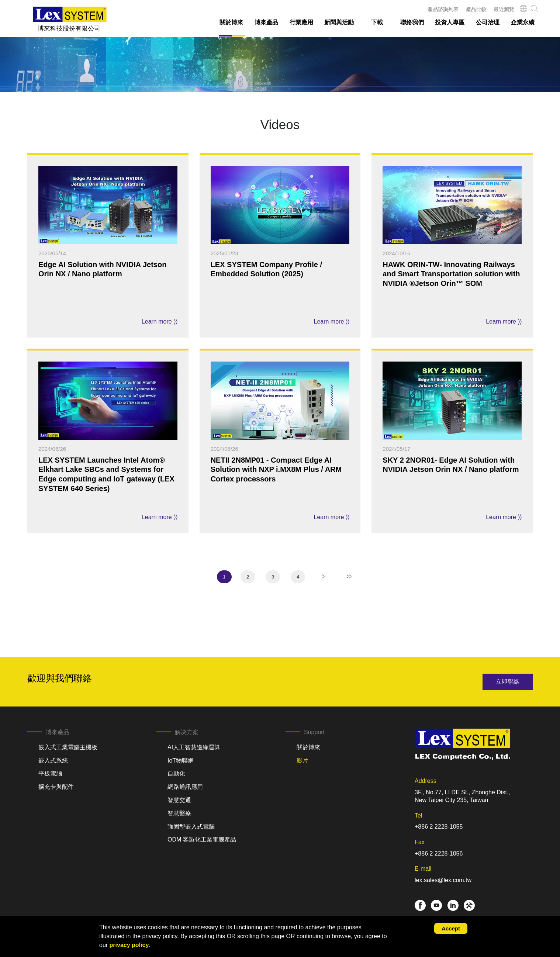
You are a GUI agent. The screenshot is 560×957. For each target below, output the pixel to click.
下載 (377, 22)
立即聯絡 (508, 682)
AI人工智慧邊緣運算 (194, 747)
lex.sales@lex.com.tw (443, 880)
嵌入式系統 (53, 761)
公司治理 (488, 22)
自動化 (176, 773)
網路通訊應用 (185, 787)
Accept (451, 928)
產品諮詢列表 (443, 9)
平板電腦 (50, 773)
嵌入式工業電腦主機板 (68, 747)
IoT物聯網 (181, 761)
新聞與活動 (339, 22)
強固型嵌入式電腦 (191, 827)
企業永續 (523, 22)
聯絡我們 (412, 22)
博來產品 (266, 22)
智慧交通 (179, 800)
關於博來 (231, 22)
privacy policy (129, 945)
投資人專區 (450, 22)
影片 (303, 761)
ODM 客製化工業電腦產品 (202, 839)
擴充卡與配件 (56, 787)
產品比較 (476, 9)
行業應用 (301, 22)
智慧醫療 (179, 813)
